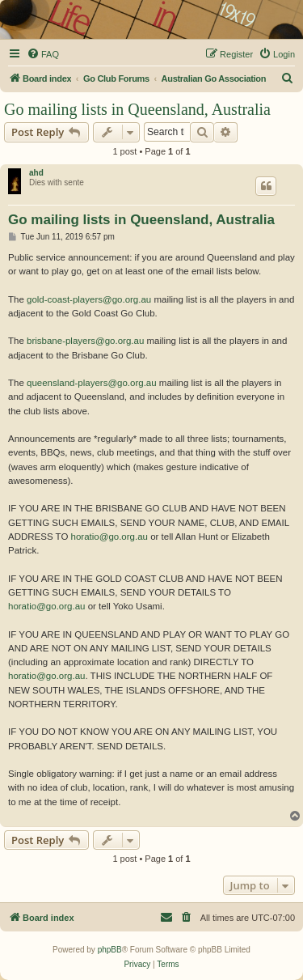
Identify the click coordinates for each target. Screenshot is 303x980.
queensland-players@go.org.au (92, 383)
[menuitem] (43, 54)
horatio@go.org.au (109, 537)
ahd (36, 173)
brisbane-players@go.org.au (85, 341)
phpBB (110, 950)
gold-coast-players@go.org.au (89, 299)
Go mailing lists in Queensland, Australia (137, 109)
